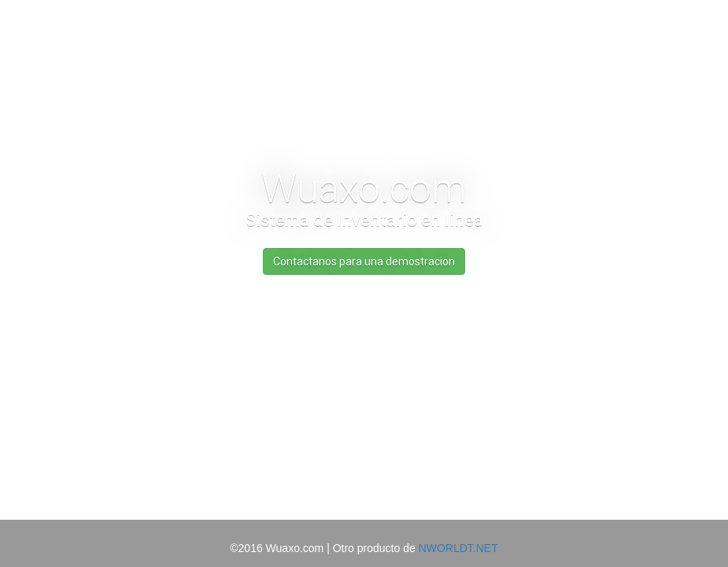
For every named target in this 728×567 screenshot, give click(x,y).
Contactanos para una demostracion (364, 261)
